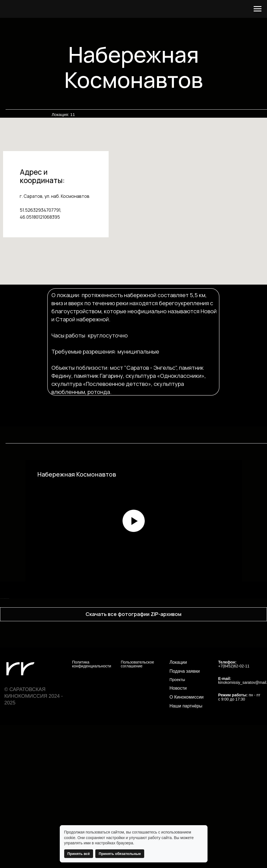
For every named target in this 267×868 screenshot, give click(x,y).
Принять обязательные (120, 854)
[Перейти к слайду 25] (179, 725)
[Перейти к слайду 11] (109, 725)
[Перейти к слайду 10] (104, 725)
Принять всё (79, 854)
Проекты (177, 815)
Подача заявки (185, 806)
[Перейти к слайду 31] (209, 725)
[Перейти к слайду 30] (204, 725)
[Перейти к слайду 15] (129, 725)
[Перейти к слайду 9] (99, 725)
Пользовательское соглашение (138, 799)
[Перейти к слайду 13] (119, 725)
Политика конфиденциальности (92, 799)
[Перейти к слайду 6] (84, 725)
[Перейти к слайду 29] (199, 725)
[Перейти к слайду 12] (114, 725)
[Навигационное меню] (258, 9)
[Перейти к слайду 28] (194, 725)
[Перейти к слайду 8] (94, 725)
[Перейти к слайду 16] (134, 725)
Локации (178, 797)
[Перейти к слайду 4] (74, 725)
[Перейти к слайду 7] (89, 725)
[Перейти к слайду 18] (144, 725)
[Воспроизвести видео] (134, 521)
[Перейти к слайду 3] (69, 725)
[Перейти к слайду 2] (64, 725)
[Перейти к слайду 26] (184, 725)
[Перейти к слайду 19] (149, 725)
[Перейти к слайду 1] (59, 725)
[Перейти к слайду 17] (139, 725)
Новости (178, 823)
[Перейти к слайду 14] (124, 725)
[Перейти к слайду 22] (164, 725)
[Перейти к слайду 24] (174, 725)
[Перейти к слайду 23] (169, 725)
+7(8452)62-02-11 (234, 801)
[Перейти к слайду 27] (189, 725)
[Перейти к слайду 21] (159, 725)
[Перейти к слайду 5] (79, 725)
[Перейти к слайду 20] (154, 725)
